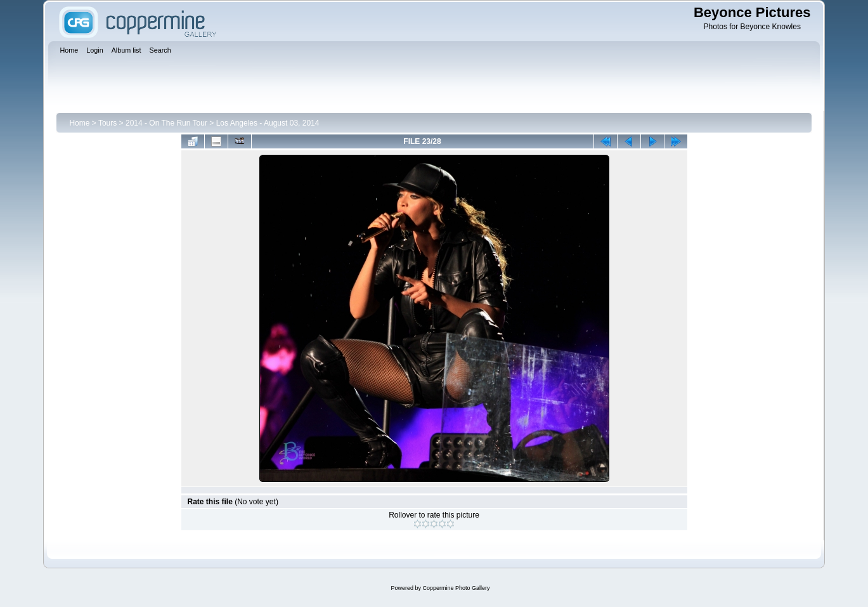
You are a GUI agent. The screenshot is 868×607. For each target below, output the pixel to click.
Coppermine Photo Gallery (456, 588)
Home (79, 123)
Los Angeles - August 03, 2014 (268, 123)
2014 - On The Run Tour (166, 123)
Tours (107, 123)
